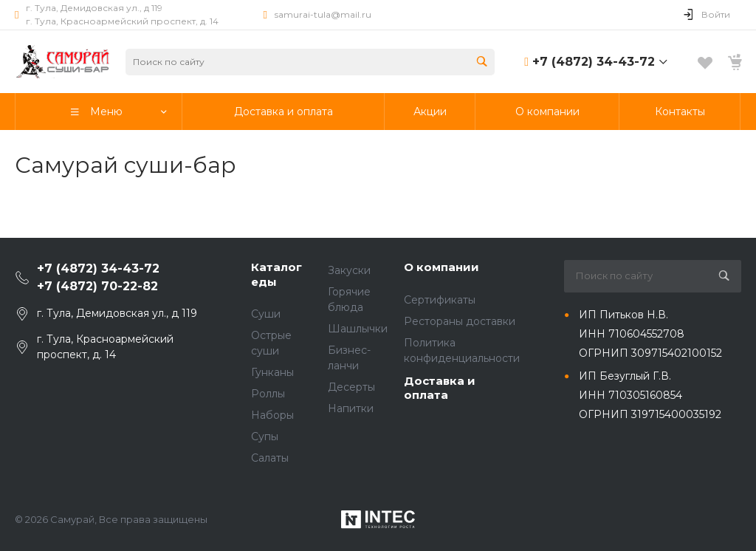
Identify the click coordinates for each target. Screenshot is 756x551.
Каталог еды (276, 274)
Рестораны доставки (460, 321)
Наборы (272, 415)
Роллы (268, 394)
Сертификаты (440, 300)
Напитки (351, 408)
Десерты (351, 387)
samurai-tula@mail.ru (323, 14)
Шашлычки (358, 329)
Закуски (349, 270)
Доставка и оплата (440, 388)
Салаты (270, 458)
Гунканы (272, 372)
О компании (441, 267)
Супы (265, 437)
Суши (266, 314)
